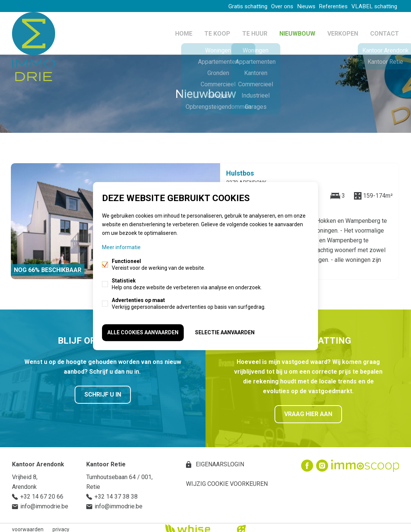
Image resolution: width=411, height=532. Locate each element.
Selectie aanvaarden (225, 332)
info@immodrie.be (44, 503)
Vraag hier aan (308, 411)
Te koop (217, 31)
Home (184, 31)
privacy (61, 526)
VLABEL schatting (373, 6)
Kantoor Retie (106, 461)
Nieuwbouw (297, 31)
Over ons (270, 6)
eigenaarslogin (219, 461)
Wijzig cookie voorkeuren (227, 480)
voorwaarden (28, 526)
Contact (385, 31)
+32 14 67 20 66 (42, 493)
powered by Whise (197, 525)
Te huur (255, 31)
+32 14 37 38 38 (116, 493)
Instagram (322, 462)
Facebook (307, 462)
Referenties (329, 6)
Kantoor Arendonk (38, 461)
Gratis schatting (232, 6)
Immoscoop (365, 462)
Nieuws (298, 6)
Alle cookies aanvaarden (143, 332)
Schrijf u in (103, 391)
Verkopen (343, 31)
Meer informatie (121, 248)
